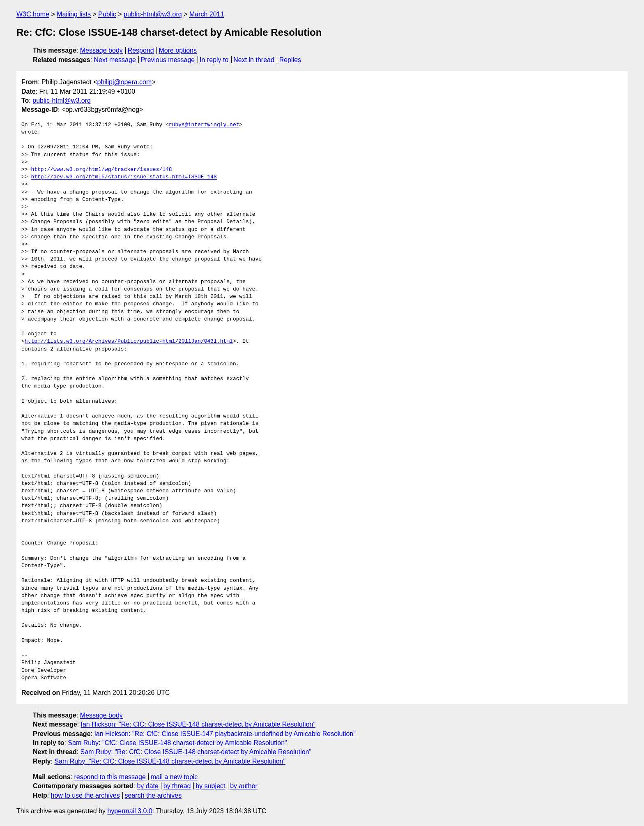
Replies (290, 60)
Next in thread (254, 60)
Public (107, 14)
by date (147, 786)
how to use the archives (85, 795)
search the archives (153, 795)
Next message (115, 60)
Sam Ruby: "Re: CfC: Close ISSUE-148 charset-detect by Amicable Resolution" (196, 752)
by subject (210, 786)
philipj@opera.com (125, 82)
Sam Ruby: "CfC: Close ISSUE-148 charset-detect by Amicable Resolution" (177, 743)
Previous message (168, 60)
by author (244, 786)
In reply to (214, 60)
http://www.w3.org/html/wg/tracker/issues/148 (101, 170)
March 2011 (207, 14)
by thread (177, 786)
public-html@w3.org (153, 14)
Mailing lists (74, 14)
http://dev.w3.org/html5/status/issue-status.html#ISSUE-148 (124, 177)
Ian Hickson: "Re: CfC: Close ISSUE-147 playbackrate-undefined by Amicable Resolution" (225, 734)
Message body (101, 50)
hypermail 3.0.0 (130, 811)
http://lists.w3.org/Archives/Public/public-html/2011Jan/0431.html (129, 341)
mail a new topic (174, 777)
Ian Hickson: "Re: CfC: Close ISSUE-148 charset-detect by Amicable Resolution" (198, 724)
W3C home (33, 14)
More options (178, 50)
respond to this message (110, 777)
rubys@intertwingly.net (204, 125)
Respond (141, 50)
